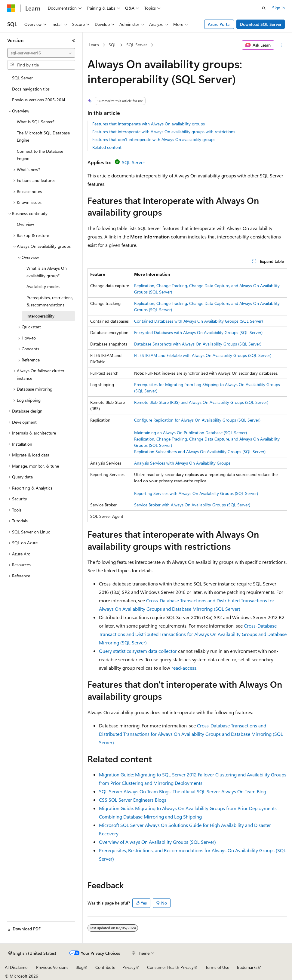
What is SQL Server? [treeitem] (36, 122)
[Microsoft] (11, 8)
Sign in (278, 8)
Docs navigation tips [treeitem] (31, 89)
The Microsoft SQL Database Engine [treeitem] (43, 137)
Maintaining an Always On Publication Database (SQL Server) (191, 433)
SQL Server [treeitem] (22, 78)
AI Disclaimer (17, 967)
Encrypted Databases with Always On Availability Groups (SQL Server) (198, 332)
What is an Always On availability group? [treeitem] (47, 272)
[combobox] (41, 53)
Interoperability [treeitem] (40, 316)
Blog (80, 967)
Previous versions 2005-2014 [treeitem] (39, 100)
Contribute (105, 967)
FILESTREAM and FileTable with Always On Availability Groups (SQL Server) (203, 355)
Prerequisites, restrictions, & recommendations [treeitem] (50, 301)
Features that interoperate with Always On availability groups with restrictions (164, 132)
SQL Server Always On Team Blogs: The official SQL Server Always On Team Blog (183, 791)
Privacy (129, 967)
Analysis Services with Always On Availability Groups (182, 463)
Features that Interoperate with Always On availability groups (149, 124)
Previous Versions (52, 967)
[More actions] (282, 45)
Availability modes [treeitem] (43, 286)
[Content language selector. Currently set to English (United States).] (32, 953)
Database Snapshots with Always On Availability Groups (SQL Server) (198, 344)
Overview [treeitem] (25, 224)
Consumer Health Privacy (170, 967)
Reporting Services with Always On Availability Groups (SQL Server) (196, 493)
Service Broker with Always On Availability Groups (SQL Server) (192, 505)
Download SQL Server (261, 24)
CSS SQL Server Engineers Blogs (133, 800)
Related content (107, 147)
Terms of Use (217, 967)
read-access (184, 668)
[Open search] (264, 8)
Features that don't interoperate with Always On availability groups (154, 139)
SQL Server (137, 45)
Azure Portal (219, 24)
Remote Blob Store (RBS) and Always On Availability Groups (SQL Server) (201, 402)
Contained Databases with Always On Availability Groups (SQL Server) (198, 321)
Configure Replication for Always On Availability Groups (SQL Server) (197, 420)
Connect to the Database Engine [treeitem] (40, 155)
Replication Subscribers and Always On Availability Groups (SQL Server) (200, 452)
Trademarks (247, 967)
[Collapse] (74, 40)
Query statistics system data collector (138, 651)
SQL (112, 45)
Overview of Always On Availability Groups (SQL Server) (157, 842)
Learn (94, 45)
